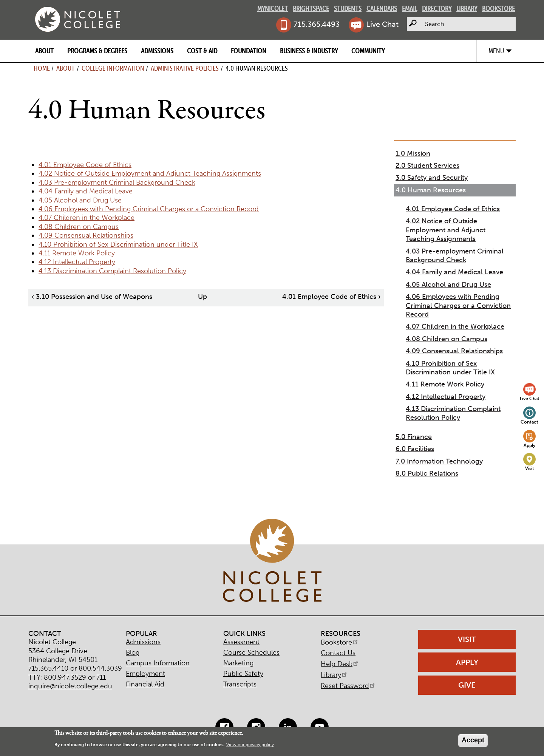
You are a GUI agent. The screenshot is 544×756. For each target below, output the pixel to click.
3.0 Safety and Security (432, 178)
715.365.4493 (317, 24)
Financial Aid (145, 684)
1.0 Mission (413, 153)
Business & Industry (309, 51)
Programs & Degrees (97, 51)
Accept (473, 740)
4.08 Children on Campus (79, 227)
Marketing (238, 663)
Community (368, 51)
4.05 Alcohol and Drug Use (80, 200)
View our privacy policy (250, 745)
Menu (496, 51)
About (44, 51)
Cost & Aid (202, 51)
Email (410, 9)
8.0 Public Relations (427, 473)
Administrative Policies (185, 68)
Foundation (249, 51)
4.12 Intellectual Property (77, 262)
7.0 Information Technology (439, 461)
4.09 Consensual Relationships (86, 235)
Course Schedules (251, 652)
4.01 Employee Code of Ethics (85, 165)
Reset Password (348, 686)
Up (202, 297)
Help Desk (340, 664)
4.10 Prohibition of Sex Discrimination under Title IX (118, 244)
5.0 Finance (414, 437)
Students (348, 9)
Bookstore (498, 9)
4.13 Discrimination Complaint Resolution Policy (112, 271)
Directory (437, 9)
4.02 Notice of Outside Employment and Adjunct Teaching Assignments (150, 173)
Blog (133, 652)
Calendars (382, 9)
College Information (113, 68)
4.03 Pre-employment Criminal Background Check (117, 182)
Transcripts (240, 684)
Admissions (157, 51)
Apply (529, 445)
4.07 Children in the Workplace (87, 218)
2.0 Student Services (427, 165)
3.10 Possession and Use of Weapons (92, 297)
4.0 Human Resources (431, 190)
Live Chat (382, 24)
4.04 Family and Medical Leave (86, 191)
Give (467, 685)
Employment (145, 674)
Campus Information (158, 663)
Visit (530, 468)
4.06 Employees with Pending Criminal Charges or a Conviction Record (149, 209)
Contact (529, 422)
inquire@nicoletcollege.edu (70, 686)
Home (42, 68)
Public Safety (243, 674)
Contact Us (338, 653)
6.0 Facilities (415, 449)
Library (467, 9)
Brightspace (311, 9)
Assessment (241, 642)
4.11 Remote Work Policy (77, 253)
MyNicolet (273, 9)
